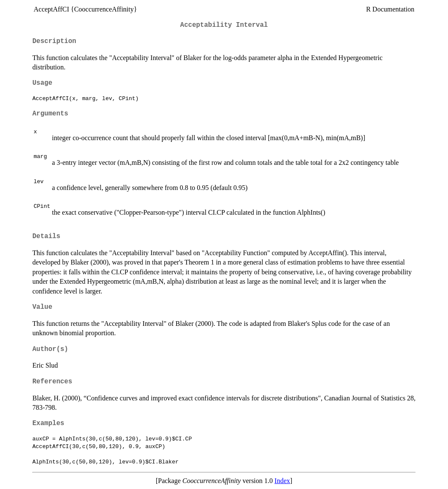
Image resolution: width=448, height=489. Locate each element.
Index (282, 481)
